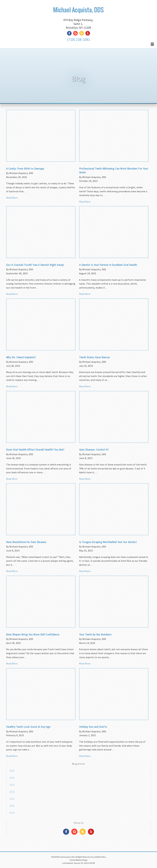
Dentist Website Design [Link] (79, 860)
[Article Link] (41, 156)
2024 (12, 778)
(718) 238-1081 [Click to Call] (79, 39)
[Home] (79, 13)
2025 (12, 771)
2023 (12, 785)
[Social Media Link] (70, 33)
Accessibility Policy (99, 857)
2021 (12, 799)
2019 (12, 813)
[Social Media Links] (66, 832)
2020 (12, 806)
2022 (12, 792)
